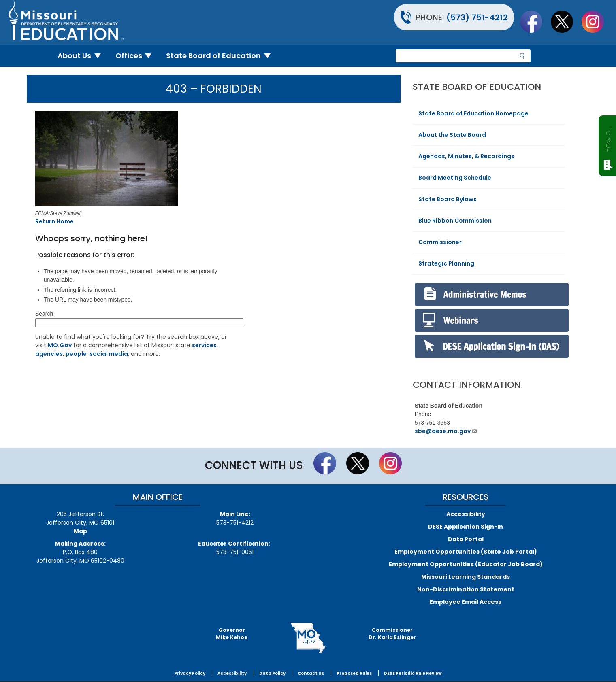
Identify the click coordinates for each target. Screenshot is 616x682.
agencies (49, 354)
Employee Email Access (466, 602)
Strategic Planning (446, 263)
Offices (137, 56)
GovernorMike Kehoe (232, 634)
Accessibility (466, 514)
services (204, 345)
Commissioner (440, 242)
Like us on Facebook (535, 21)
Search (44, 314)
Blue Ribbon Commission (455, 221)
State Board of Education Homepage (473, 113)
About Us (82, 56)
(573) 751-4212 (477, 17)
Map (80, 531)
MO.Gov (60, 345)
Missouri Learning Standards (466, 577)
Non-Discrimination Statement (466, 589)
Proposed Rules (354, 673)
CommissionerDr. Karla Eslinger (392, 634)
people (76, 354)
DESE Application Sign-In (466, 527)
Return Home (54, 221)
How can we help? (608, 138)
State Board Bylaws (448, 199)
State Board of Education (222, 56)
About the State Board (452, 135)
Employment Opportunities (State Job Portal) (466, 552)
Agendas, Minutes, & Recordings (466, 156)
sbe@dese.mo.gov (446, 431)
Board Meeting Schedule (455, 178)
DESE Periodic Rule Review (413, 673)
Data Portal (466, 539)
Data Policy (272, 673)
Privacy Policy (190, 673)
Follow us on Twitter (566, 21)
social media (109, 354)
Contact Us (311, 673)
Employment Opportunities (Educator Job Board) (466, 564)
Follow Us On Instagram (597, 21)
